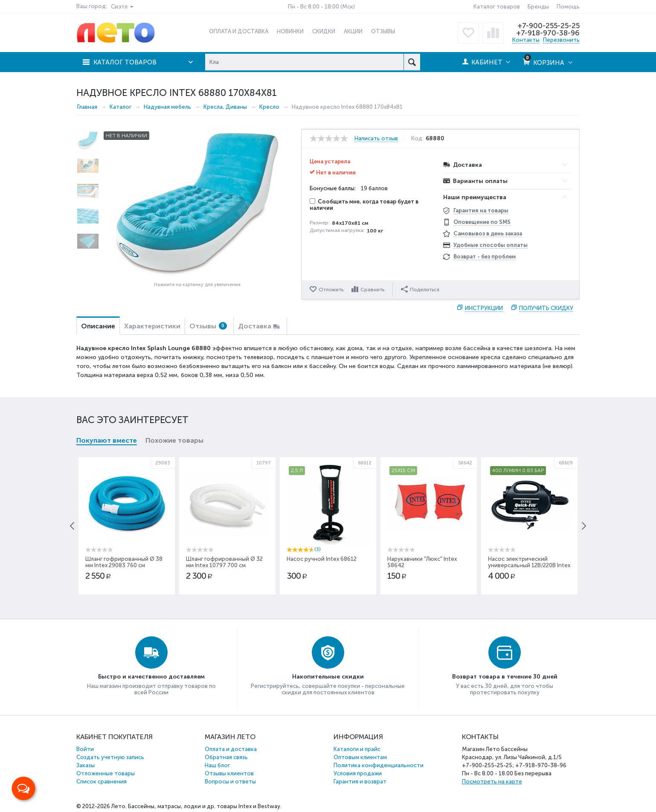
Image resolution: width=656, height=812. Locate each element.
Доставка (255, 326)
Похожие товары (174, 440)
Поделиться (420, 289)
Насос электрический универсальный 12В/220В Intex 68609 (529, 565)
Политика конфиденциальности (379, 765)
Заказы (86, 765)
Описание (98, 326)
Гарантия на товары (481, 210)
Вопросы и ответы (230, 782)
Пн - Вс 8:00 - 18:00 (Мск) (321, 7)
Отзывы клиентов (229, 773)
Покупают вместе (107, 440)
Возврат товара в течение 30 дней (505, 677)
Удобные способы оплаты (491, 245)
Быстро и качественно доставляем (151, 677)
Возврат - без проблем (485, 257)
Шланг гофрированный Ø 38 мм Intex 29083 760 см (124, 562)
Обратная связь (226, 757)
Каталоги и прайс (357, 749)
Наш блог (217, 765)
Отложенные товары (106, 773)
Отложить (331, 290)
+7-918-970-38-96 (548, 33)
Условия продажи (358, 773)
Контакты (526, 40)
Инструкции (484, 308)
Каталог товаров (497, 7)
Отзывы (208, 326)
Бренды (538, 7)
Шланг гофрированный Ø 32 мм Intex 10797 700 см (224, 562)
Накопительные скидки (328, 677)
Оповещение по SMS (482, 222)
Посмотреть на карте (492, 782)
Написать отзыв (376, 139)
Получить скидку (546, 308)
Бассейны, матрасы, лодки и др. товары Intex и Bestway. (205, 806)
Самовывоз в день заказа (488, 233)
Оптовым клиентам (360, 757)
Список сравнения (102, 782)
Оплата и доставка (231, 749)
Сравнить (372, 290)
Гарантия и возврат (360, 782)
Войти (85, 749)
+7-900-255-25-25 (549, 26)
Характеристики (152, 326)
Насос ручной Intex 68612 (322, 559)
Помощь (568, 7)
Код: (417, 139)
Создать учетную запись (110, 757)
